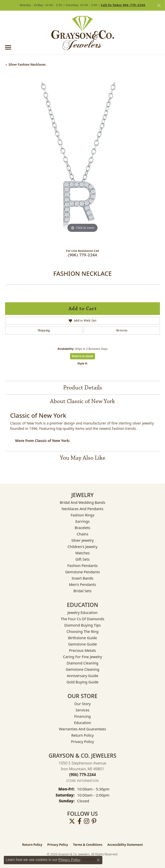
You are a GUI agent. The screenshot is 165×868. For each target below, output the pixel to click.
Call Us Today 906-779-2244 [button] (123, 5)
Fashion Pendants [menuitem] (82, 566)
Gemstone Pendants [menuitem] (82, 572)
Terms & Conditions (88, 845)
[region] (82, 160)
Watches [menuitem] (82, 553)
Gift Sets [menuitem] (82, 559)
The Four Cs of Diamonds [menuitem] (82, 619)
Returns (122, 330)
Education (82, 723)
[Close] (159, 5)
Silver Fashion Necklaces (27, 65)
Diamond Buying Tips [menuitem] (82, 625)
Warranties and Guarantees (82, 729)
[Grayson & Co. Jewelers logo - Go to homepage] (83, 33)
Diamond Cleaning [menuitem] (82, 663)
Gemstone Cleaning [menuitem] (82, 669)
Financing (82, 716)
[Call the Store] (83, 775)
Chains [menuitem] (83, 534)
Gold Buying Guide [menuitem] (82, 682)
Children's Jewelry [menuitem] (82, 547)
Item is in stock (83, 356)
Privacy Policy (82, 742)
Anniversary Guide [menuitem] (82, 676)
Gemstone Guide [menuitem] (83, 644)
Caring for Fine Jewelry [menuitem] (82, 657)
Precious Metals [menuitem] (82, 650)
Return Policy (82, 735)
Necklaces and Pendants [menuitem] (82, 509)
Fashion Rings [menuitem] (83, 515)
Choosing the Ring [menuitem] (82, 631)
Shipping (44, 330)
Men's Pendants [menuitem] (82, 585)
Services (82, 710)
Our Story (82, 704)
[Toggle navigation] (8, 47)
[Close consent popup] (98, 860)
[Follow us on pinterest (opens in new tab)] (94, 821)
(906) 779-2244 (82, 255)
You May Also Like (83, 458)
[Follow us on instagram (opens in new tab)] (87, 821)
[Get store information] (82, 781)
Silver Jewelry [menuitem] (82, 540)
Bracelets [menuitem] (82, 528)
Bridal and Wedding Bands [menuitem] (82, 502)
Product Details (83, 388)
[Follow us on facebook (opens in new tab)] (79, 821)
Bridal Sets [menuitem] (83, 591)
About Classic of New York (82, 401)
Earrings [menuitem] (82, 521)
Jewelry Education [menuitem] (82, 613)
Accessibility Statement (125, 845)
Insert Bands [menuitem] (83, 578)
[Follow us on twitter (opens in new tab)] (72, 821)
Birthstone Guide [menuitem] (82, 638)
